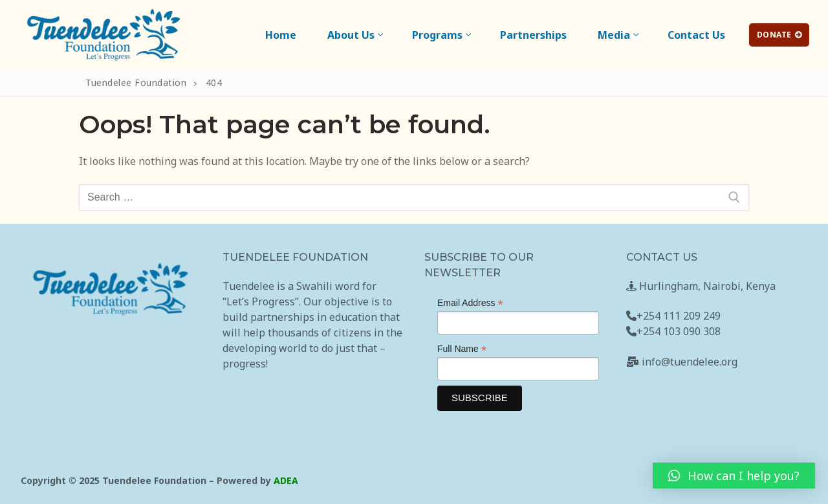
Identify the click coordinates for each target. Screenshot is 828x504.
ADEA (286, 480)
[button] (734, 476)
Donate (779, 35)
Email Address (470, 303)
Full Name (462, 349)
